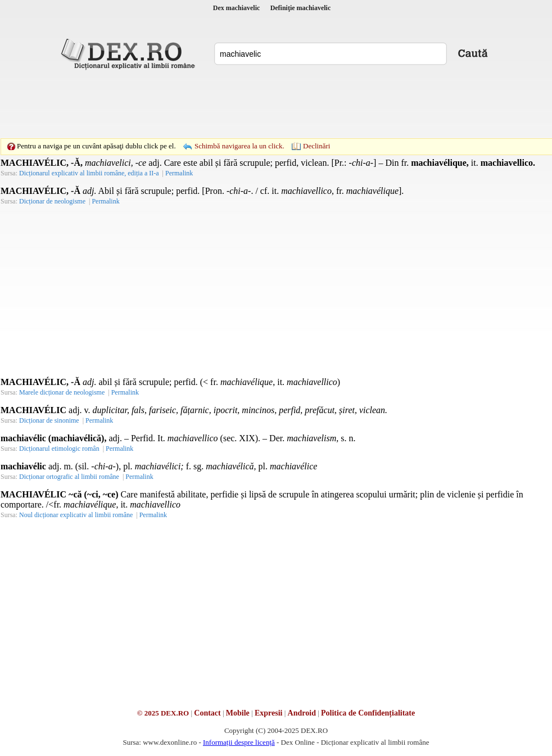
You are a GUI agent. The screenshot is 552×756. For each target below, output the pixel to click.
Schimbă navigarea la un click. (239, 146)
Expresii (269, 713)
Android (302, 713)
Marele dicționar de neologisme (62, 392)
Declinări (316, 146)
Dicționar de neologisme (52, 201)
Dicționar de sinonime (49, 420)
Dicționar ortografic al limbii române (69, 477)
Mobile (238, 713)
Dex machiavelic (237, 8)
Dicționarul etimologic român (59, 449)
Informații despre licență (239, 742)
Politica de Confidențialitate (368, 713)
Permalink (125, 392)
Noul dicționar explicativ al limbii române (76, 515)
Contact (207, 713)
